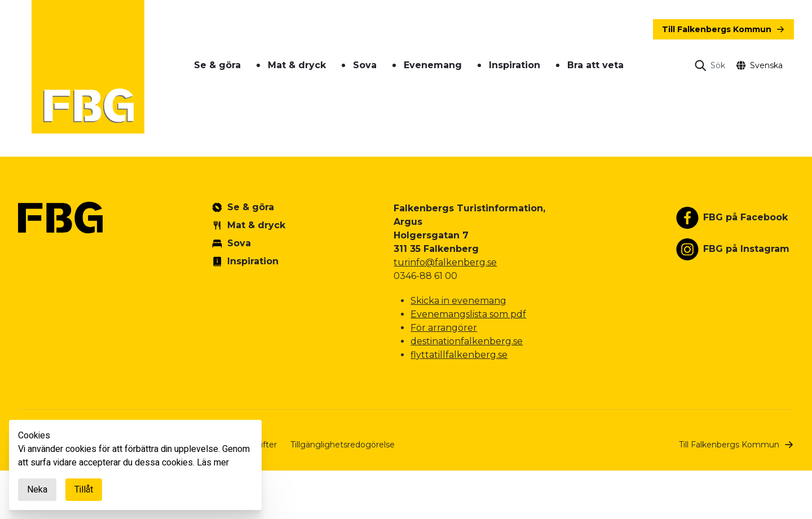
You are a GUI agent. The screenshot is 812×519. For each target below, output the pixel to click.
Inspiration (515, 65)
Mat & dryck (297, 65)
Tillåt (84, 490)
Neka (37, 490)
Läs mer (213, 463)
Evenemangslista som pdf (468, 314)
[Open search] (710, 65)
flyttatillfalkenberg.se (459, 355)
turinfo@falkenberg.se (445, 262)
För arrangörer (444, 328)
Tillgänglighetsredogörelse (343, 445)
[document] (135, 465)
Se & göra (217, 65)
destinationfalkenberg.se (467, 341)
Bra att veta (595, 65)
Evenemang (433, 65)
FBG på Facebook (745, 217)
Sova (365, 65)
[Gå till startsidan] (88, 67)
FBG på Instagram (746, 249)
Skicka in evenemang (458, 301)
